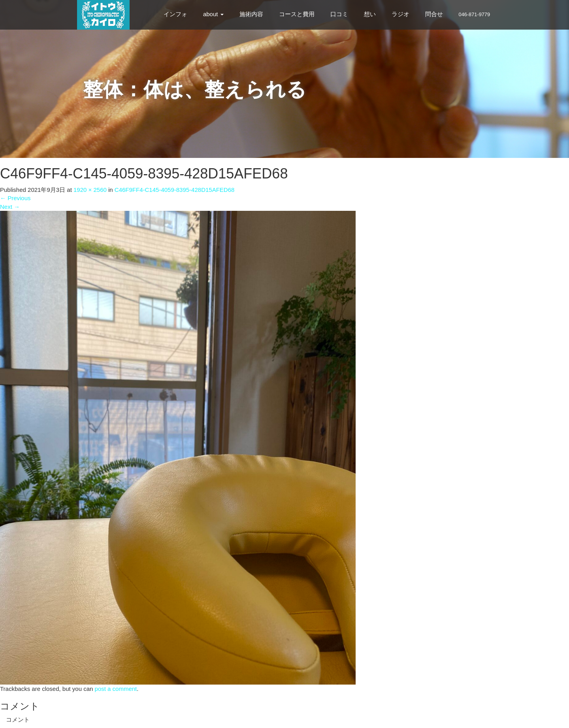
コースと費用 (297, 14)
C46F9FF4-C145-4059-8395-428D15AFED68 (175, 190)
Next (10, 207)
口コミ (339, 14)
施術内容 (251, 14)
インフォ (175, 14)
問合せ (434, 14)
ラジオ (400, 14)
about (213, 14)
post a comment (116, 689)
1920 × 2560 (90, 190)
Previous (15, 198)
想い (370, 14)
